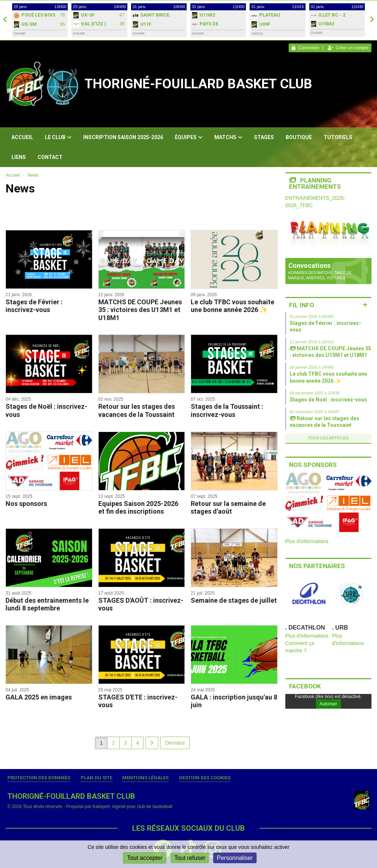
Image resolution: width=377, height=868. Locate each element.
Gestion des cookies (205, 778)
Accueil (22, 137)
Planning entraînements (315, 183)
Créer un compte (348, 48)
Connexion (305, 48)
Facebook (305, 686)
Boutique (299, 137)
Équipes (189, 137)
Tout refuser (190, 858)
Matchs (228, 137)
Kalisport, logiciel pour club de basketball (132, 807)
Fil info (302, 305)
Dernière (175, 743)
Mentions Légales (145, 778)
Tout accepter (145, 858)
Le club (58, 137)
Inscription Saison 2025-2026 (123, 137)
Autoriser (328, 704)
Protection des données (39, 778)
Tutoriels (338, 137)
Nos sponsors (313, 465)
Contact (50, 157)
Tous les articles (328, 438)
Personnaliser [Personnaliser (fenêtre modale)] (235, 858)
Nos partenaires (317, 566)
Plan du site (96, 778)
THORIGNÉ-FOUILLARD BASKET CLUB (198, 84)
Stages (264, 137)
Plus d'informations (307, 541)
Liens (19, 157)
